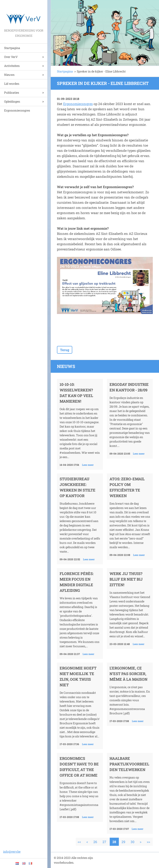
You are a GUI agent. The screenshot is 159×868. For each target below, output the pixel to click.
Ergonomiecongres (17, 110)
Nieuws (9, 75)
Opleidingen (12, 101)
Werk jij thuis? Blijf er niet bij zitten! (126, 579)
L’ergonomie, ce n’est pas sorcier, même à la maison (128, 674)
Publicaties (12, 93)
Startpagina (12, 48)
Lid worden (12, 84)
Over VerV (11, 57)
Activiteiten (12, 66)
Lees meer (88, 465)
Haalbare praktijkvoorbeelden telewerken (129, 764)
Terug (65, 350)
